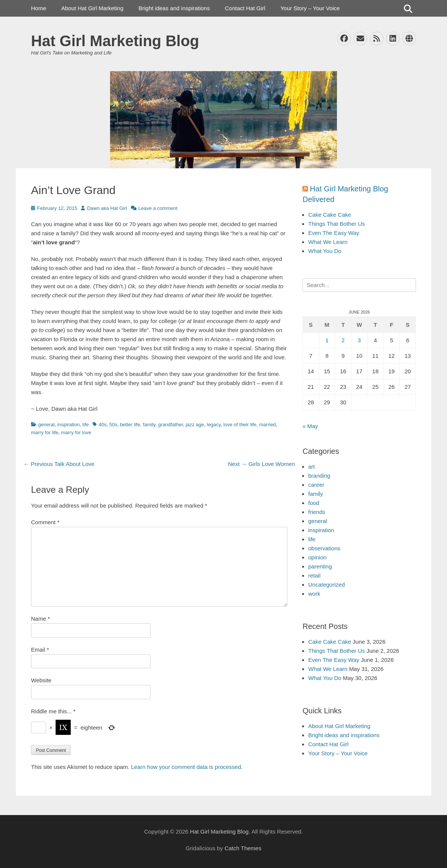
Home (39, 8)
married (267, 425)
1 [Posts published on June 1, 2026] (327, 340)
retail (314, 575)
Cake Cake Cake (330, 215)
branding (319, 476)
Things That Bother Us (337, 224)
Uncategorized (327, 585)
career (316, 485)
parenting (320, 566)
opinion (317, 557)
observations (324, 548)
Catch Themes (243, 848)
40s (103, 425)
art (312, 467)
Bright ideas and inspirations (174, 8)
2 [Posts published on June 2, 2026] (343, 340)
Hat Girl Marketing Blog (115, 41)
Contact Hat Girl (245, 8)
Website (41, 680)
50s (113, 425)
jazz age (195, 425)
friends (317, 512)
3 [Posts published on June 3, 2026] (359, 340)
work (314, 594)
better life (130, 425)
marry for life (45, 432)
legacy (214, 425)
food (314, 503)
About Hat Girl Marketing (92, 8)
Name (40, 619)
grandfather (171, 425)
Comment (45, 522)
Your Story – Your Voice (310, 8)
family (149, 425)
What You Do (325, 251)
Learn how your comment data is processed (186, 767)
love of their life (240, 425)
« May (310, 426)
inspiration (69, 425)
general (46, 425)
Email (40, 650)
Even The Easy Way (334, 233)
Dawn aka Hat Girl (107, 208)
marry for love (76, 432)
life (86, 425)
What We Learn (328, 242)
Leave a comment (158, 208)
